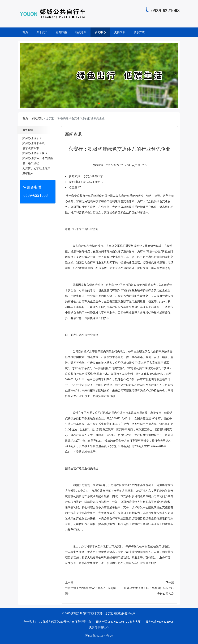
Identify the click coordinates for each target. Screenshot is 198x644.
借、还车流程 (31, 163)
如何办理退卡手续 (33, 143)
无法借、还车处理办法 (36, 168)
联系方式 (139, 32)
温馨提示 (28, 173)
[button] (23, 75)
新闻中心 (100, 32)
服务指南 (61, 32)
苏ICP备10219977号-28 (99, 636)
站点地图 (81, 32)
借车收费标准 (31, 148)
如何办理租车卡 (32, 138)
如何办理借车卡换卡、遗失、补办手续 (46, 153)
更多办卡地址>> (99, 627)
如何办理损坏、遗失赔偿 (38, 158)
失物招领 (120, 32)
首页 (25, 32)
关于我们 (42, 32)
